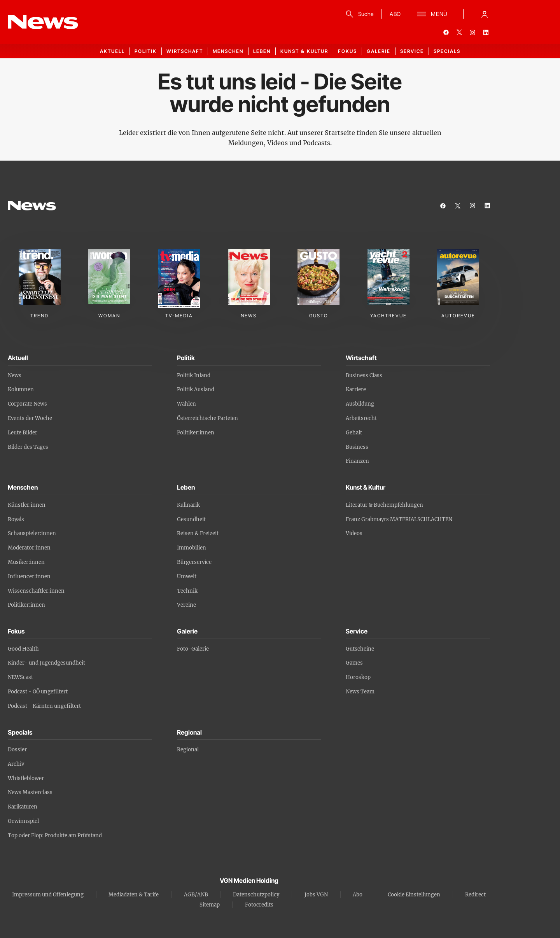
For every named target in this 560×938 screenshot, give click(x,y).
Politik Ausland (196, 389)
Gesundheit (191, 519)
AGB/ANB (196, 895)
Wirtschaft (185, 51)
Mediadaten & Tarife (134, 895)
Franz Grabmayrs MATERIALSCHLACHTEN (399, 519)
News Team (360, 692)
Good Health (23, 649)
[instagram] (472, 32)
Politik (146, 51)
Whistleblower (26, 778)
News (15, 375)
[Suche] (358, 14)
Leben (262, 51)
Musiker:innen (26, 562)
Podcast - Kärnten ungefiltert (44, 706)
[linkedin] (486, 32)
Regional (188, 750)
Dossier (17, 750)
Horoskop (358, 677)
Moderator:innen (29, 548)
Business (357, 447)
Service (412, 51)
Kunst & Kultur (304, 51)
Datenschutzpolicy (256, 895)
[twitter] (459, 32)
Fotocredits (259, 905)
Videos (354, 533)
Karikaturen (23, 807)
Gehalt (354, 433)
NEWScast (20, 677)
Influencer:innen (29, 577)
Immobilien (192, 548)
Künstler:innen (27, 505)
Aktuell (112, 51)
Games (354, 663)
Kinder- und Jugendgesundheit (46, 663)
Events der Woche (30, 418)
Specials (447, 51)
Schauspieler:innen (32, 533)
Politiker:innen (196, 433)
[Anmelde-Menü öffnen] (485, 14)
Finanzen (357, 461)
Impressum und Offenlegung (48, 895)
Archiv (16, 764)
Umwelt (187, 577)
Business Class (364, 375)
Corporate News (27, 404)
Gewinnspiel (23, 821)
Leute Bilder (23, 433)
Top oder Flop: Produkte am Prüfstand (55, 836)
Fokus (347, 51)
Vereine (186, 605)
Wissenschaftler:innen (36, 591)
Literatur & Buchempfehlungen (384, 505)
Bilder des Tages (28, 447)
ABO (395, 14)
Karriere (356, 389)
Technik (187, 591)
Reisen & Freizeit (198, 533)
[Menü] (432, 14)
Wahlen (186, 404)
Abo (358, 895)
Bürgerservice (194, 562)
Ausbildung (360, 404)
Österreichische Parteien (207, 418)
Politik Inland (194, 375)
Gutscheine (360, 649)
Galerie (379, 51)
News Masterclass (30, 792)
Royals (16, 519)
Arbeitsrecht (361, 418)
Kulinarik (188, 505)
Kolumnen (21, 389)
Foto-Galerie (193, 649)
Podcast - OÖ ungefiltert (38, 692)
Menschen (228, 51)
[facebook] (446, 32)
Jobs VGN (316, 895)
